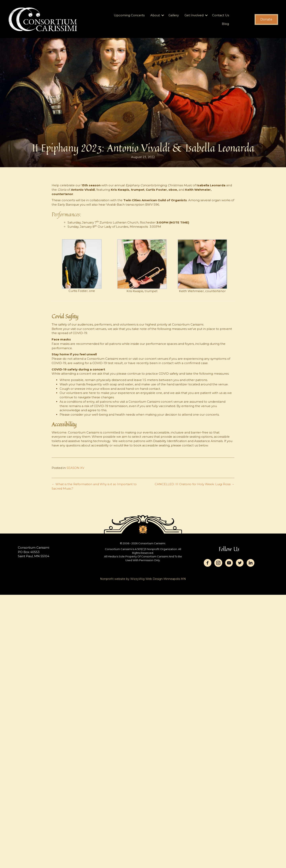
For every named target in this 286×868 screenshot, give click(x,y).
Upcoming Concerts (129, 15)
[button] (163, 15)
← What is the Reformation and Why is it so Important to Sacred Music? (94, 486)
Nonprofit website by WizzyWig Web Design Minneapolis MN (143, 579)
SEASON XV (75, 468)
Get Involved (194, 15)
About (155, 15)
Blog (225, 24)
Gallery (174, 15)
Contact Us (221, 15)
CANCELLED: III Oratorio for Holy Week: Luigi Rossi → (195, 484)
